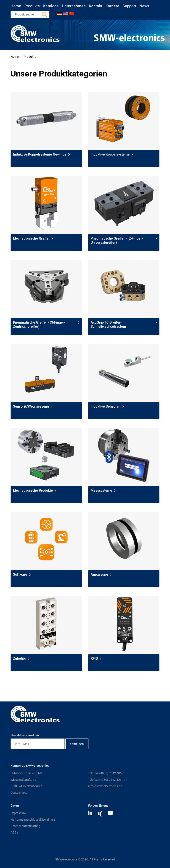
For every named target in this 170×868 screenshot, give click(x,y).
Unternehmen (74, 6)
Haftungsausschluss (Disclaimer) (33, 820)
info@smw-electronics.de (105, 786)
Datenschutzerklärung (25, 826)
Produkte (32, 6)
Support (129, 6)
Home (16, 6)
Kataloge (51, 6)
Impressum (18, 813)
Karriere (112, 6)
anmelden (77, 744)
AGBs (14, 832)
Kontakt (96, 6)
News (144, 6)
